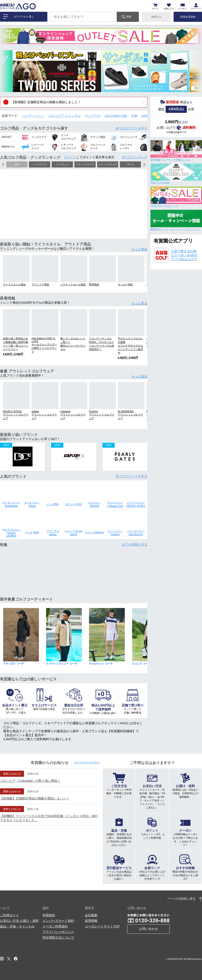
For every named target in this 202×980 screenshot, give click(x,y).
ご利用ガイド (9, 915)
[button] (6, 71)
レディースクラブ (85, 164)
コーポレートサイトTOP (102, 926)
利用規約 (49, 915)
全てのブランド (132, 476)
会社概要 (91, 915)
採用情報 (91, 921)
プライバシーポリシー (58, 932)
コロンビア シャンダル (64, 116)
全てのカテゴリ (132, 128)
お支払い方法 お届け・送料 (19, 921)
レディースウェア (108, 164)
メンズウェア (62, 164)
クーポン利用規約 (55, 926)
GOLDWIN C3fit (116, 116)
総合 (17, 164)
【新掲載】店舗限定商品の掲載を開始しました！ (46, 102)
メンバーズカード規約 (58, 921)
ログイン (156, 17)
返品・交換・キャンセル (17, 926)
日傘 (134, 116)
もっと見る (139, 249)
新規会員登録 (188, 17)
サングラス (93, 116)
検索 (129, 17)
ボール (130, 164)
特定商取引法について (58, 937)
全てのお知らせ (87, 762)
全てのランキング (135, 157)
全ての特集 (135, 544)
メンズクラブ (40, 164)
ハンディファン (33, 116)
